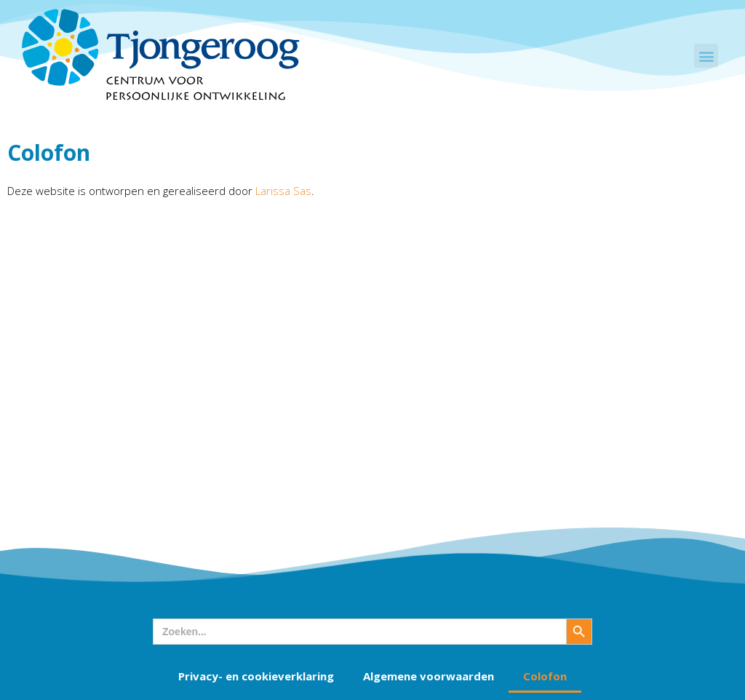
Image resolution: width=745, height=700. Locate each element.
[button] (706, 56)
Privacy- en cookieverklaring (256, 676)
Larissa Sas (283, 191)
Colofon (545, 676)
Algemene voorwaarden (429, 676)
